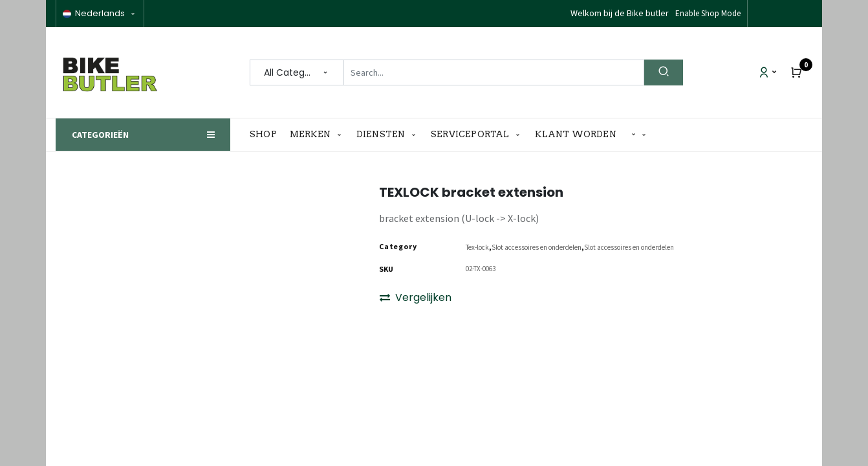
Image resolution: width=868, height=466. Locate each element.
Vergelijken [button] (416, 299)
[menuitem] (266, 135)
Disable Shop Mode (707, 13)
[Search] (664, 72)
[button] (639, 135)
